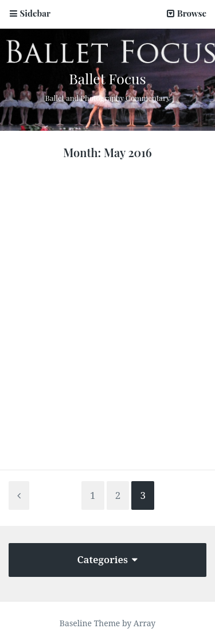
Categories (108, 559)
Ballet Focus (107, 78)
